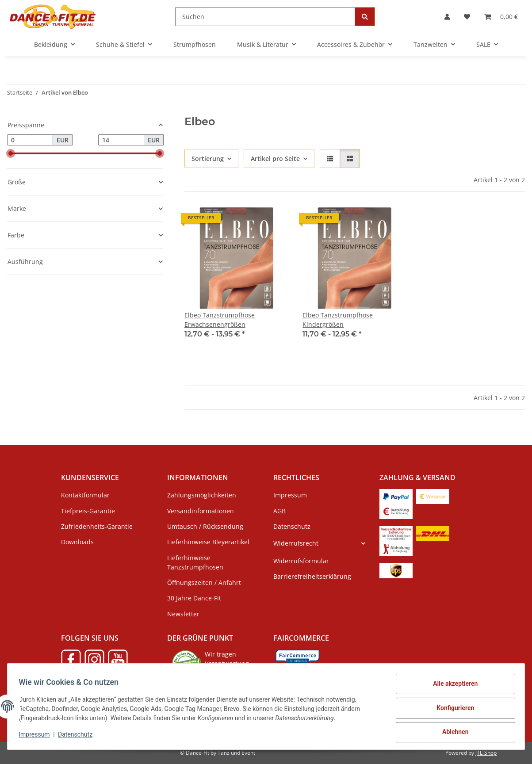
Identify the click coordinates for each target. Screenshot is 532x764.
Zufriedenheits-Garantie (97, 526)
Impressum (37, 737)
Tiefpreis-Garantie (88, 511)
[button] (447, 17)
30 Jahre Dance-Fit (194, 598)
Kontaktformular (85, 495)
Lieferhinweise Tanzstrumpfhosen (195, 562)
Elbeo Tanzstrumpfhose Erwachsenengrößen (220, 320)
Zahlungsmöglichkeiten (202, 495)
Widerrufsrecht (296, 543)
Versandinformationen (201, 511)
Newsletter (183, 614)
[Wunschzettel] (467, 17)
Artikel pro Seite (275, 159)
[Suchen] (265, 17)
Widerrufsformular (301, 561)
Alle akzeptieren (452, 687)
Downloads (77, 542)
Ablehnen (452, 733)
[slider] (11, 153)
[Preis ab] (30, 140)
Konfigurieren (452, 710)
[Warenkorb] (501, 17)
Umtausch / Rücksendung (205, 526)
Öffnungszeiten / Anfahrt (204, 583)
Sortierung (208, 159)
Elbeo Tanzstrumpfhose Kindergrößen (338, 320)
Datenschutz (78, 737)
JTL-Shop (486, 753)
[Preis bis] (121, 140)
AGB (279, 511)
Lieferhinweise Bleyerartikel (208, 542)
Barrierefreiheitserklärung (312, 576)
